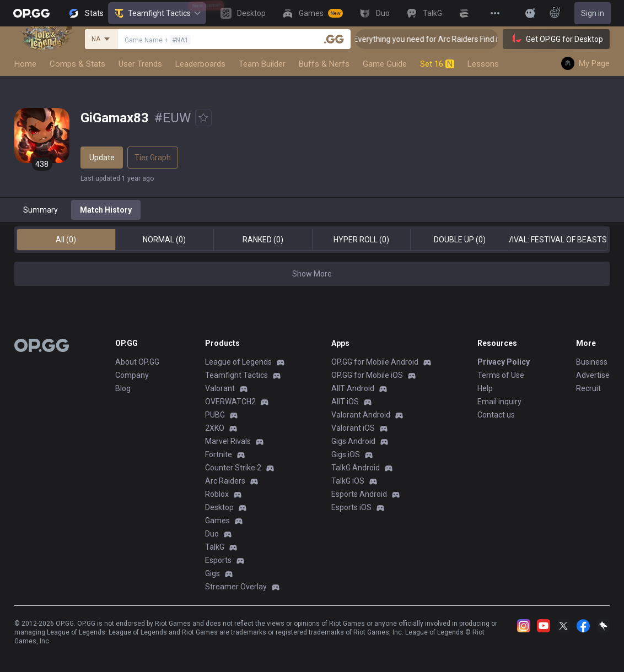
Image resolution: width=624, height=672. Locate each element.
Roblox (217, 494)
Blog (123, 388)
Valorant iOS (353, 428)
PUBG (215, 415)
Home (25, 64)
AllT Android (353, 388)
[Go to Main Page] (31, 13)
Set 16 (437, 64)
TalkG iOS (348, 481)
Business (592, 362)
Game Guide (385, 64)
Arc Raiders (225, 481)
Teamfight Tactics (157, 13)
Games (217, 521)
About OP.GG (137, 362)
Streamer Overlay (236, 587)
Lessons (483, 64)
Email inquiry (499, 402)
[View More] (495, 13)
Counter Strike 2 (233, 468)
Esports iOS (351, 507)
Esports (218, 560)
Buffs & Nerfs (324, 64)
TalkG (215, 547)
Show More (312, 274)
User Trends (140, 64)
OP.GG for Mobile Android (375, 362)
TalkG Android (356, 468)
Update (102, 158)
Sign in (593, 13)
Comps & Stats (77, 64)
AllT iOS (345, 402)
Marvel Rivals (228, 441)
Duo (212, 534)
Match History (106, 210)
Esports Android (359, 494)
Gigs (213, 573)
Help (485, 388)
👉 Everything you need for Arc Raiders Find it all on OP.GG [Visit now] (477, 39)
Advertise (593, 375)
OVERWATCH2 (230, 402)
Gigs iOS (346, 454)
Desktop (219, 507)
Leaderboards (200, 64)
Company (132, 375)
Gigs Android (353, 441)
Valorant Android (361, 415)
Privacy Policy (504, 362)
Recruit (588, 388)
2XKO (215, 428)
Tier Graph (153, 158)
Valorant (220, 388)
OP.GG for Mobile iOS (367, 375)
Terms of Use (501, 375)
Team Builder (262, 64)
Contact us (496, 415)
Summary (41, 210)
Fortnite (219, 454)
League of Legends (238, 362)
